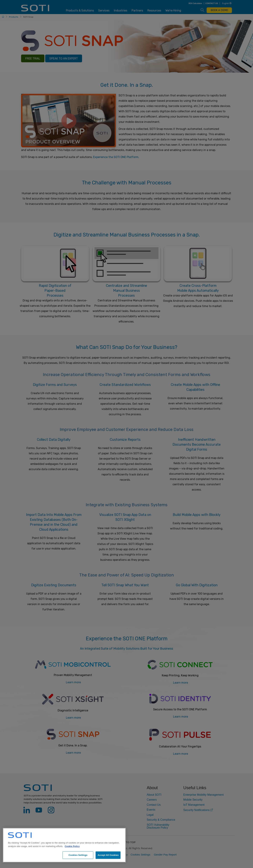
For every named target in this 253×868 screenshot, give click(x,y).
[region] (64, 845)
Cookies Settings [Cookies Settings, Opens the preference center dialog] (78, 855)
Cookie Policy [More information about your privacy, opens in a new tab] (72, 846)
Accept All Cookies (108, 855)
